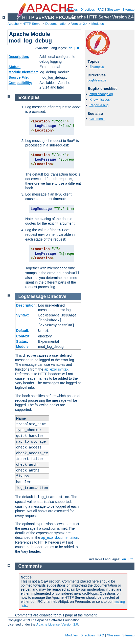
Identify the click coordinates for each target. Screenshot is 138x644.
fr (78, 48)
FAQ (101, 9)
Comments (97, 119)
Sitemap (128, 9)
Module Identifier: (23, 72)
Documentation (56, 24)
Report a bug (99, 105)
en (71, 48)
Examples (97, 67)
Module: (23, 347)
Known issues (100, 100)
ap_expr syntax (56, 369)
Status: (15, 67)
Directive (57, 296)
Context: (23, 336)
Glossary (113, 9)
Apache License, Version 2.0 (57, 624)
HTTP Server (32, 24)
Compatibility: (20, 83)
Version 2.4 (79, 24)
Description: (19, 57)
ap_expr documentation (60, 538)
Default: (23, 331)
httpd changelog (101, 94)
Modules (98, 24)
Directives (88, 9)
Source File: (19, 77)
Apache (13, 24)
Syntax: (23, 315)
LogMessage (97, 80)
